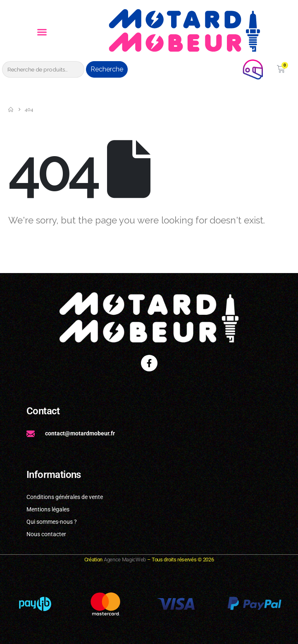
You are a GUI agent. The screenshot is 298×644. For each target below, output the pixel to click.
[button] (42, 32)
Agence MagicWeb (125, 560)
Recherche (107, 69)
